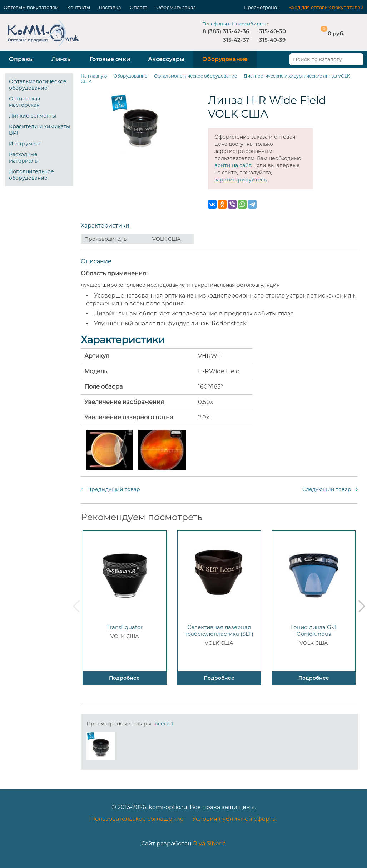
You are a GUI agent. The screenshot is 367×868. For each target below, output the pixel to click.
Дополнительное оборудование (31, 175)
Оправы (21, 59)
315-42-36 (236, 31)
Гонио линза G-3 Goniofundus (314, 630)
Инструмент (25, 144)
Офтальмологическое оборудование (38, 85)
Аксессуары (166, 59)
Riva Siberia (209, 844)
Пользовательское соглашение (137, 819)
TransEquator (125, 627)
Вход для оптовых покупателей (326, 7)
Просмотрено (260, 7)
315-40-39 (272, 40)
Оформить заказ (176, 7)
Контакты (79, 7)
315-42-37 (236, 40)
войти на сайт (233, 165)
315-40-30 (272, 31)
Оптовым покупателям (31, 7)
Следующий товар (327, 489)
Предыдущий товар (114, 489)
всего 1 (164, 724)
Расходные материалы (24, 158)
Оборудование (225, 59)
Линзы (62, 59)
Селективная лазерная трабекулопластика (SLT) (219, 630)
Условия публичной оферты (235, 819)
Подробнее (124, 678)
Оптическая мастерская (24, 102)
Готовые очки (110, 59)
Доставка (110, 7)
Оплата (139, 7)
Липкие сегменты (33, 116)
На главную (94, 76)
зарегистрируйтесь (240, 180)
